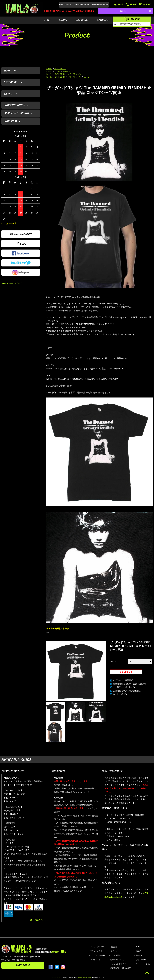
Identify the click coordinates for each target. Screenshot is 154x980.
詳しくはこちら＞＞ (39, 920)
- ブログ (138, 951)
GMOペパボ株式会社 (85, 977)
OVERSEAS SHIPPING (100, 5)
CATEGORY (82, 20)
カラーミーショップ (55, 977)
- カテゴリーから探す (98, 955)
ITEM (47, 20)
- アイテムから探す (97, 947)
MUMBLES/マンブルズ (12, 283)
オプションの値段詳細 (123, 680)
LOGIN (119, 4)
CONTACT (145, 4)
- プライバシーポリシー (144, 964)
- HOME (138, 947)
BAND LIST (103, 20)
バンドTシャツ (74, 74)
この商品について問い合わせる (127, 691)
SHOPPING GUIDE (82, 5)
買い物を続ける (120, 694)
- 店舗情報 (138, 955)
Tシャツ (66, 71)
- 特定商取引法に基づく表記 (120, 968)
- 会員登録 (113, 947)
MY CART (131, 4)
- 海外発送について (117, 960)
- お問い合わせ (140, 960)
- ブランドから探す (97, 951)
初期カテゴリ (60, 68)
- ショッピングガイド (118, 964)
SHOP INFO (10, 121)
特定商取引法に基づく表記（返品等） (130, 684)
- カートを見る (115, 955)
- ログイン (113, 951)
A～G (87, 77)
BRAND (63, 20)
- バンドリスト (95, 960)
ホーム (49, 68)
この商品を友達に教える (124, 687)
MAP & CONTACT (66, 5)
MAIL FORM (23, 965)
